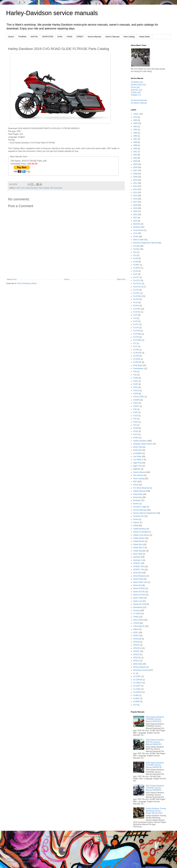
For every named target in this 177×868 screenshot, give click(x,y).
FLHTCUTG (138, 287)
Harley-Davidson (32, 188)
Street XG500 (139, 588)
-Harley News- (145, 37)
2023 (135, 221)
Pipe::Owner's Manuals (16, 856)
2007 (135, 170)
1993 (135, 127)
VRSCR (136, 655)
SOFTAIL (34, 37)
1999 (135, 145)
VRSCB (136, 642)
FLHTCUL (137, 284)
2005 (135, 164)
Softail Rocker (139, 541)
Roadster (137, 500)
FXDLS (136, 391)
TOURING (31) (137, 82)
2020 (135, 211)
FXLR (136, 416)
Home (67, 279)
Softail (136, 526)
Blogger (127, 837)
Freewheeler (138, 368)
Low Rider (137, 457)
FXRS (136, 422)
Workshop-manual (141, 670)
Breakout (137, 227)
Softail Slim (138, 545)
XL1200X (137, 689)
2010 (135, 180)
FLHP (136, 258)
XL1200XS (138, 692)
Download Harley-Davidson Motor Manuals (24, 859)
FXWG (136, 438)
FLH (135, 255)
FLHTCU (137, 280)
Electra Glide (138, 240)
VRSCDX (137, 648)
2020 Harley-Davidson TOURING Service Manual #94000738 (155, 765)
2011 (135, 183)
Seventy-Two (138, 516)
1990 (135, 123)
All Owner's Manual (139, 103)
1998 (135, 142)
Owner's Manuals (112, 37)
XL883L (136, 698)
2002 (135, 155)
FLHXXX (137, 312)
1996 (135, 136)
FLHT (135, 274)
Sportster (137, 557)
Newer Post (12, 279)
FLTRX (136, 356)
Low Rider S (138, 460)
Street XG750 (139, 592)
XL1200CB (138, 680)
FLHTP (136, 299)
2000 (135, 149)
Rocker (136, 504)
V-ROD (69, 37)
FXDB (136, 378)
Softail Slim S (139, 548)
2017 (135, 202)
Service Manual (140, 510)
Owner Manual (139, 472)
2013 (135, 189)
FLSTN (136, 337)
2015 (135, 196)
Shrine (136, 519)
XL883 (136, 695)
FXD (135, 375)
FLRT (135, 315)
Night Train (138, 466)
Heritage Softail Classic (143, 444)
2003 (135, 158)
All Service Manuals (139, 100)
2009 (135, 177)
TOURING (22, 37)
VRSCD (136, 645)
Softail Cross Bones (141, 535)
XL (134, 673)
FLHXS (136, 306)
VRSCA (136, 636)
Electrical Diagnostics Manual (145, 243)
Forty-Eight (138, 365)
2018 (135, 205)
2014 (135, 192)
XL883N (136, 702)
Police (136, 485)
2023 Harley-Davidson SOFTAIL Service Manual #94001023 (155, 742)
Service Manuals (94, 37)
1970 (135, 117)
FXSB (136, 428)
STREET (80, 37)
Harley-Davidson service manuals (52, 13)
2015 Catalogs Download (17, 862)
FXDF (136, 384)
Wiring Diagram (140, 667)
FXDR (136, 394)
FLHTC (136, 277)
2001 (135, 152)
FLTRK (136, 350)
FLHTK (136, 290)
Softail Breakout (140, 529)
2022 (135, 218)
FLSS (135, 321)
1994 (135, 130)
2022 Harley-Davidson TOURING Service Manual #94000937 (155, 788)
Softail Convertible (141, 532)
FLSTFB (137, 331)
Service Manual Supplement (145, 513)
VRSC (136, 633)
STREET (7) (136, 95)
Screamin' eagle (140, 507)
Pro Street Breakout (141, 488)
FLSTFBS (137, 334)
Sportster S (138, 560)
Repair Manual (139, 491)
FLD (135, 252)
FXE (135, 409)
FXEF (136, 412)
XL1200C (137, 676)
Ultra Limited (138, 620)
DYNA (60, 37)
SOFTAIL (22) (136, 90)
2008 (135, 174)
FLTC (135, 346)
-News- (136, 114)
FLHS (136, 271)
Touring (136, 610)
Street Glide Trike (140, 582)
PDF (51, 188)
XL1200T (137, 686)
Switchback (138, 607)
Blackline (137, 224)
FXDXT (136, 406)
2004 (135, 161)
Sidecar (136, 522)
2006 (135, 167)
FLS (135, 318)
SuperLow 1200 (140, 604)
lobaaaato (109, 837)
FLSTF (136, 328)
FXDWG (137, 400)
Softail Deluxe (139, 538)
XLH (135, 705)
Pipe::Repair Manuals (16, 852)
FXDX (136, 403)
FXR (135, 419)
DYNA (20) (135, 87)
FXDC (136, 381)
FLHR (136, 262)
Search (11, 37)
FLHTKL (137, 293)
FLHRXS (137, 268)
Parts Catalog (129, 37)
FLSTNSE (137, 340)
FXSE (136, 431)
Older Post (121, 279)
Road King (137, 497)
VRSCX (136, 661)
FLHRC (136, 265)
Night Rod (137, 463)
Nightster (137, 469)
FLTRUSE (137, 353)
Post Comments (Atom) (27, 283)
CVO (23, 188)
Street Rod (138, 585)
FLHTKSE (137, 296)
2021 (135, 215)
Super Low (138, 601)
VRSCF (136, 651)
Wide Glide (138, 664)
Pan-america (138, 475)
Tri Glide (137, 614)
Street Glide (138, 579)
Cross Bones (138, 230)
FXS (135, 425)
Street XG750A (139, 595)
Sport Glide (138, 554)
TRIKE (136, 617)
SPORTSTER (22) (138, 85)
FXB (135, 372)
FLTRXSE (137, 362)
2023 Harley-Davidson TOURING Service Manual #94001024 (155, 719)
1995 (135, 133)
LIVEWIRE (138, 453)
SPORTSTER (48, 37)
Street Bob (138, 573)
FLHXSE (137, 309)
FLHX (136, 303)
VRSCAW (137, 639)
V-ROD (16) (136, 92)
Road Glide (58, 188)
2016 (135, 199)
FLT (135, 343)
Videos (136, 629)
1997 (135, 139)
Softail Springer (139, 551)
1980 (135, 120)
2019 (18, 188)
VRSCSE (137, 658)
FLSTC (136, 324)
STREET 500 (139, 567)
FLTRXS (137, 359)
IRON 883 (137, 450)
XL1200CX (138, 683)
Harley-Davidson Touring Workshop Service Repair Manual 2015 (156, 811)
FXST (136, 434)
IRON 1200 (138, 447)
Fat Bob (136, 246)
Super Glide (138, 598)
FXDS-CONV (139, 397)
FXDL (136, 387)
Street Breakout (140, 576)
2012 (135, 186)
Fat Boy (136, 249)
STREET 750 (139, 570)
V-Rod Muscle (139, 626)
